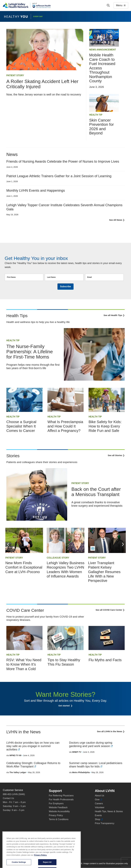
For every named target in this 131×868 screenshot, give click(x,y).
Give (98, 800)
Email (89, 277)
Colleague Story (58, 558)
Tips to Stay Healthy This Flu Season (64, 662)
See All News (116, 220)
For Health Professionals (61, 800)
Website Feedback (58, 807)
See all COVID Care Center (109, 610)
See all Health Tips (113, 315)
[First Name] (24, 277)
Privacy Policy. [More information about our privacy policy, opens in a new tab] (40, 866)
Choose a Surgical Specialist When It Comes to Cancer (21, 426)
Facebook (9, 838)
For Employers (56, 803)
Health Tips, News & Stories (109, 811)
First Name (11, 277)
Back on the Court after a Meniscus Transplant (96, 492)
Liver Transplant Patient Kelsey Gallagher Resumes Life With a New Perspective (104, 572)
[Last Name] (64, 277)
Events (98, 815)
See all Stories (115, 455)
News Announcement (103, 50)
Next (123, 544)
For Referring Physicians (61, 796)
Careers (99, 803)
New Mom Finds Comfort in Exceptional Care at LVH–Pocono (24, 567)
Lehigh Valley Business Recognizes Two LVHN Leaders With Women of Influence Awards (66, 570)
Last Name (51, 277)
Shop (99, 819)
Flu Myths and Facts (105, 660)
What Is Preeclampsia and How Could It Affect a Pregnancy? (65, 426)
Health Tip (96, 115)
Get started (64, 706)
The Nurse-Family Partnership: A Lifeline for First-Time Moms (30, 352)
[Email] (104, 277)
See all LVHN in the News (110, 731)
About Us (100, 796)
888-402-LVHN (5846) (14, 794)
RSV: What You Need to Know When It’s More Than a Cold (24, 664)
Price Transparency (105, 823)
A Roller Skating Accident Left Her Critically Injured (42, 84)
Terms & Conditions (59, 819)
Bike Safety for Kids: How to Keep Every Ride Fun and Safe (105, 426)
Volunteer (100, 807)
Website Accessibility (59, 811)
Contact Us (8, 798)
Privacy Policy (56, 815)
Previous (8, 544)
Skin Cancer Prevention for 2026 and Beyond (101, 127)
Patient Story (15, 75)
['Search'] (108, 5)
